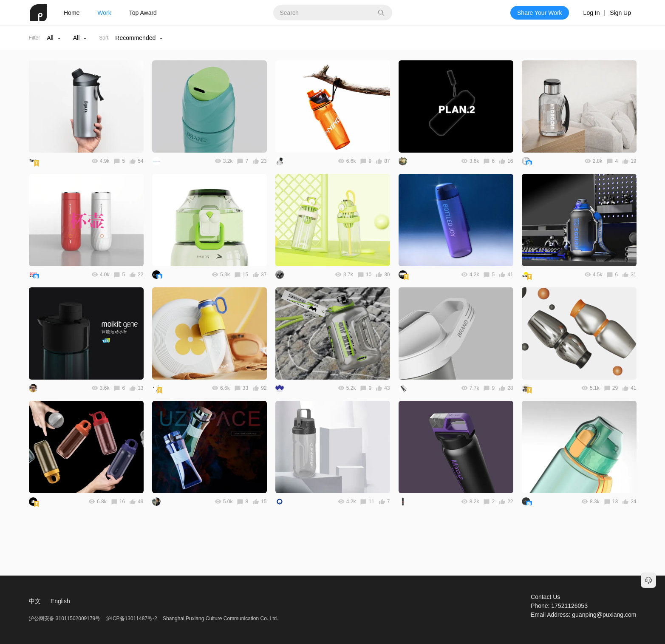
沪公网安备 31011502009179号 (65, 618)
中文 (35, 601)
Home (72, 13)
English (60, 601)
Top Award (143, 13)
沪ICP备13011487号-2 (132, 618)
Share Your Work (540, 13)
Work (104, 13)
